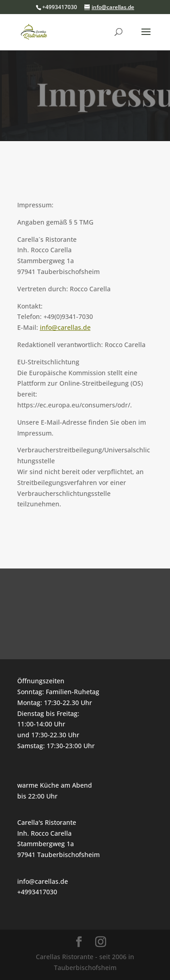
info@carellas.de (65, 327)
